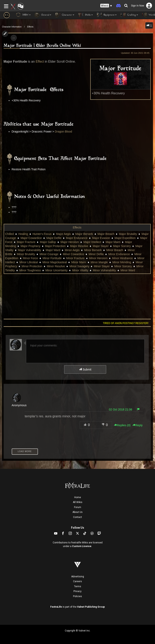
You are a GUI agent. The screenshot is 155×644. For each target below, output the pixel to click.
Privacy (77, 591)
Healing (23, 234)
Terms (78, 586)
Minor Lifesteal (29, 262)
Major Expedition (125, 238)
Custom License (82, 546)
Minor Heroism (98, 258)
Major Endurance (77, 238)
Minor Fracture (75, 258)
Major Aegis (63, 234)
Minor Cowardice (73, 254)
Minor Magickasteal (55, 262)
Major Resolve (79, 246)
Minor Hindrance (122, 258)
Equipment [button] (107, 15)
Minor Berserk (93, 250)
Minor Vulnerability (104, 270)
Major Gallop (48, 242)
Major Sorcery (122, 246)
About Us (77, 512)
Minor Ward (128, 270)
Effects (30, 27)
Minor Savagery (79, 266)
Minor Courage (49, 254)
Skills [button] (86, 15)
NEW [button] (23, 15)
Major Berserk (84, 234)
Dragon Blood (64, 132)
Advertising (78, 577)
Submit (85, 369)
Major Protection (55, 246)
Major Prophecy (30, 246)
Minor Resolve (56, 266)
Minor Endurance (119, 254)
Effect (40, 62)
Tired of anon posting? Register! (126, 323)
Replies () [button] (122, 425)
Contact (77, 517)
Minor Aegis (72, 250)
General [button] (43, 15)
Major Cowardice (31, 238)
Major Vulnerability (30, 250)
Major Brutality (128, 234)
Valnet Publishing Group (91, 607)
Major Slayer (101, 246)
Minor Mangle (99, 262)
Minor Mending (122, 262)
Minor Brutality (26, 254)
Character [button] (65, 15)
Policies (77, 596)
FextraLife (56, 607)
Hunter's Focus (42, 234)
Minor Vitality (80, 270)
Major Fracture (26, 242)
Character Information (12, 27)
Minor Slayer (102, 266)
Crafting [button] (129, 15)
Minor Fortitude (52, 258)
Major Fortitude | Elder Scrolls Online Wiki (42, 46)
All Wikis (78, 502)
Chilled (10, 234)
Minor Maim (79, 262)
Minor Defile (96, 254)
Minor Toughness (30, 270)
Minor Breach (115, 250)
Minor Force (31, 258)
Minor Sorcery (123, 266)
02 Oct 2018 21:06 (121, 409)
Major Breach (106, 234)
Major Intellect (92, 242)
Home (78, 497)
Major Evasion (101, 238)
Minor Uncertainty (57, 270)
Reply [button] (138, 425)
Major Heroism (70, 242)
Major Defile (54, 238)
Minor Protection (32, 266)
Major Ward (53, 250)
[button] (106, 6)
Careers (77, 581)
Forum (78, 507)
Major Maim (113, 242)
